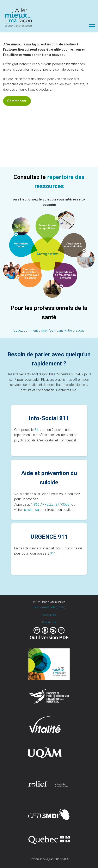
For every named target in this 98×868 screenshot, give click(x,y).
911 (53, 553)
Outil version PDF (49, 638)
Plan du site (49, 622)
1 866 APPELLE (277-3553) (51, 505)
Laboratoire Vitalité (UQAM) (49, 607)
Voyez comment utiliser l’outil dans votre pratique (49, 330)
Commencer (17, 101)
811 (37, 430)
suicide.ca (32, 510)
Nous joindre (49, 615)
